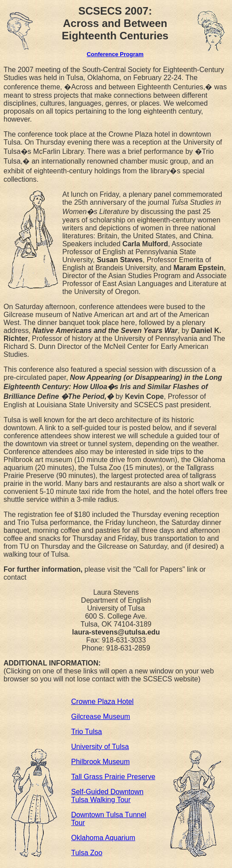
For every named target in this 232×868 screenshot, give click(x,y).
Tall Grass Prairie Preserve (113, 777)
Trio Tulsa (87, 732)
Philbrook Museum (101, 762)
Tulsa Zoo (87, 853)
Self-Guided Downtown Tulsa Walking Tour (107, 796)
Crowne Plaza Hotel (102, 702)
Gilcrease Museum (101, 717)
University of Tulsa (100, 747)
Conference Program (115, 54)
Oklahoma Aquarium (103, 838)
